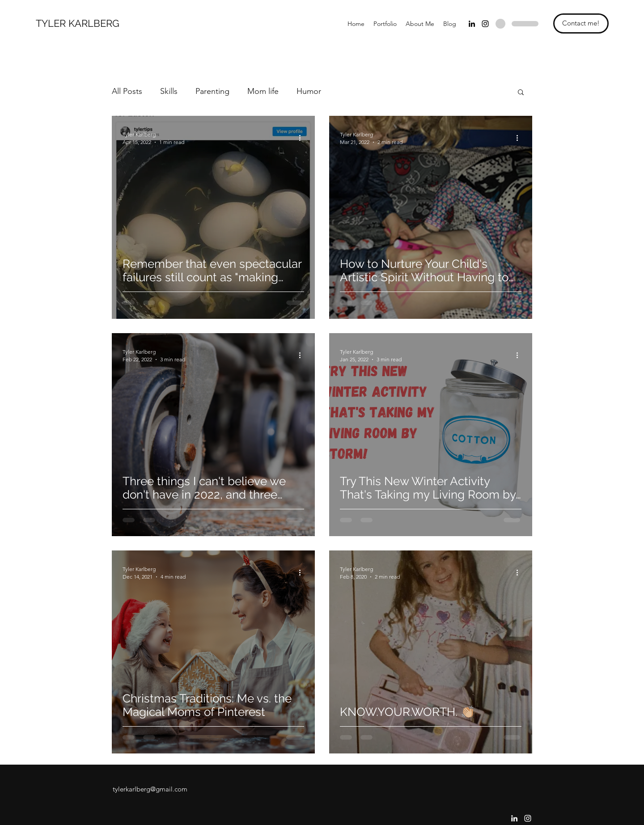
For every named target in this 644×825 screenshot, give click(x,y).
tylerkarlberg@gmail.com (150, 789)
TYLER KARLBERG (78, 23)
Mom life (263, 91)
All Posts (127, 91)
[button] (521, 93)
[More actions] (303, 138)
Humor (309, 91)
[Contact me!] (581, 23)
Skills (169, 91)
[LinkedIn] (472, 24)
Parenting (212, 91)
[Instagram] (485, 24)
